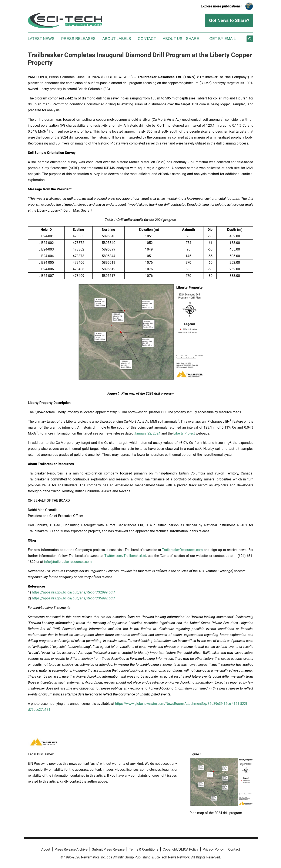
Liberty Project (184, 433)
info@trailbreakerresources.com (68, 562)
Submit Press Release (108, 849)
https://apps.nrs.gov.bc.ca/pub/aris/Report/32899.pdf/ (73, 592)
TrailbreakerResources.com (182, 550)
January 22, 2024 (147, 433)
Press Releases (78, 39)
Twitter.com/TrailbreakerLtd (125, 556)
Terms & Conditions (144, 849)
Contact (147, 39)
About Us (173, 39)
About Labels (117, 39)
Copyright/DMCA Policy (180, 849)
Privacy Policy (213, 849)
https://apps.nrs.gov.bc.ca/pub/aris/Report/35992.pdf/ (73, 598)
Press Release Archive (71, 849)
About (46, 849)
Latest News (41, 39)
